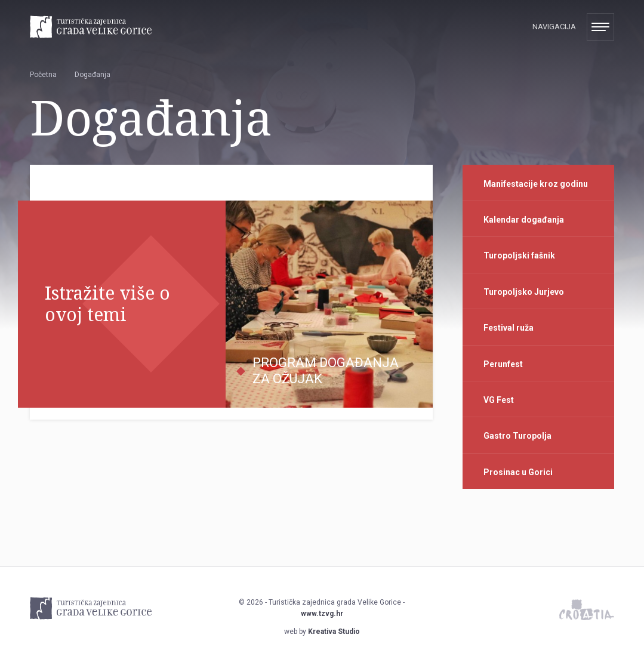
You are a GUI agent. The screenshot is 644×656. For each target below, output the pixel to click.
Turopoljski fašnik (519, 255)
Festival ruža (509, 328)
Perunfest (503, 364)
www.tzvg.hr (322, 614)
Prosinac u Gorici (518, 472)
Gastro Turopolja (517, 436)
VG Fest (499, 400)
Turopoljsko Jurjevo (524, 292)
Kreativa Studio (334, 632)
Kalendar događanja (524, 220)
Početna (43, 75)
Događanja (93, 75)
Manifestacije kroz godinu (536, 184)
